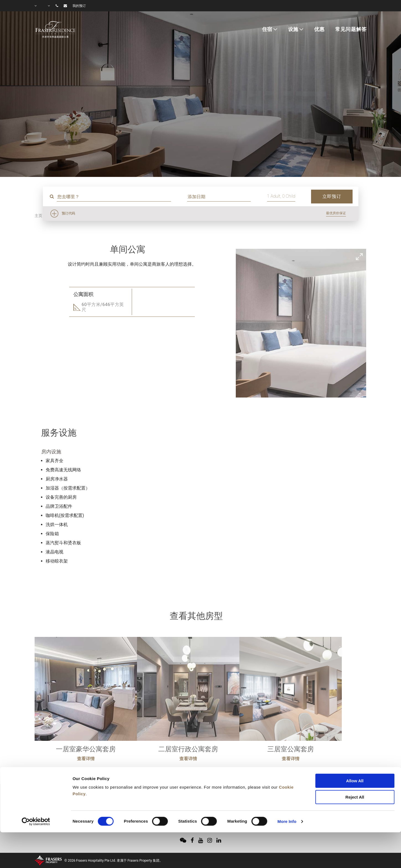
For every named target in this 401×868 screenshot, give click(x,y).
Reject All (355, 768)
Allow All (355, 751)
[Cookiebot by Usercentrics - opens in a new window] (36, 792)
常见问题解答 (351, 29)
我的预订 (79, 6)
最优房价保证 (336, 213)
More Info (287, 792)
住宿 (267, 29)
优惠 (319, 29)
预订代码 (68, 213)
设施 (293, 29)
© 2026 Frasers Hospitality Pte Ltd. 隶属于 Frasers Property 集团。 (114, 861)
